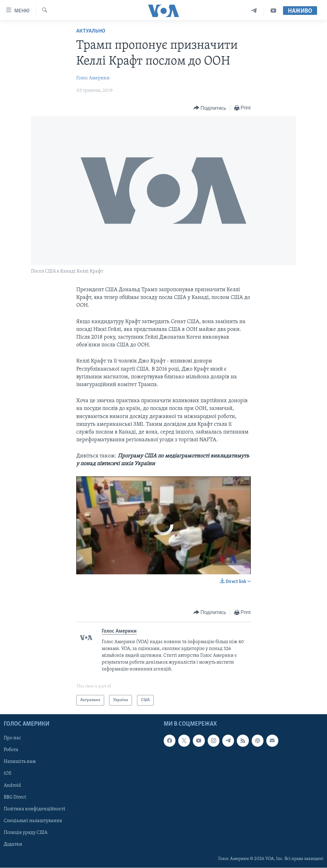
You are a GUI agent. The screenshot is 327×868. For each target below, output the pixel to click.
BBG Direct (15, 797)
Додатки (13, 844)
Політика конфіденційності (35, 809)
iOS (8, 774)
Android (12, 786)
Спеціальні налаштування (33, 821)
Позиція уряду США (26, 833)
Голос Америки (93, 78)
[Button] (210, 108)
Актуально (91, 31)
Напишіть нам (20, 762)
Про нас (12, 738)
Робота (11, 750)
